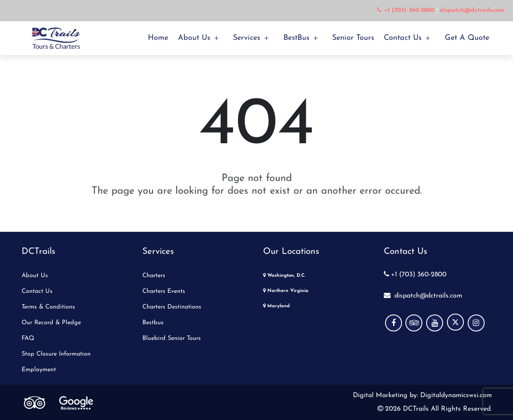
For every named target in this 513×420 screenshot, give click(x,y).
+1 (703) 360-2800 (415, 275)
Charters (154, 276)
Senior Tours (353, 38)
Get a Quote (467, 38)
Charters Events (164, 291)
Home (158, 38)
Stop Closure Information (56, 354)
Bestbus (153, 323)
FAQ (28, 338)
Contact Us (403, 38)
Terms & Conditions (48, 307)
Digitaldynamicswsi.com (455, 395)
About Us (194, 38)
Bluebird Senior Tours (172, 338)
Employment (39, 370)
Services (247, 38)
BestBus (296, 38)
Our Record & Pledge (51, 323)
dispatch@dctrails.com (423, 296)
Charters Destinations (172, 307)
